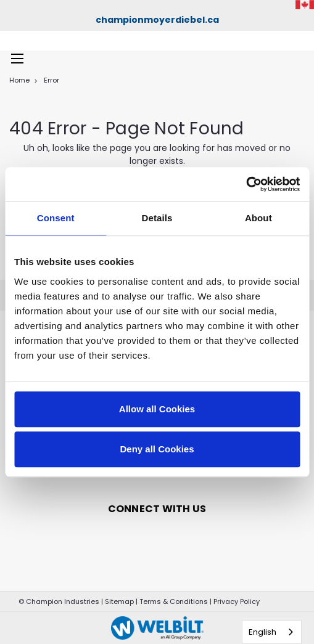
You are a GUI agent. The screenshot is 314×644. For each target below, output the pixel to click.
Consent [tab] (56, 218)
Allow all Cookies (157, 409)
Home (19, 80)
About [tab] (258, 218)
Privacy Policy (237, 601)
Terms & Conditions (174, 601)
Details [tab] (157, 218)
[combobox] (272, 632)
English (262, 632)
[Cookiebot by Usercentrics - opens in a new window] (246, 184)
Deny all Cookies (157, 449)
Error (52, 80)
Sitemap (119, 601)
